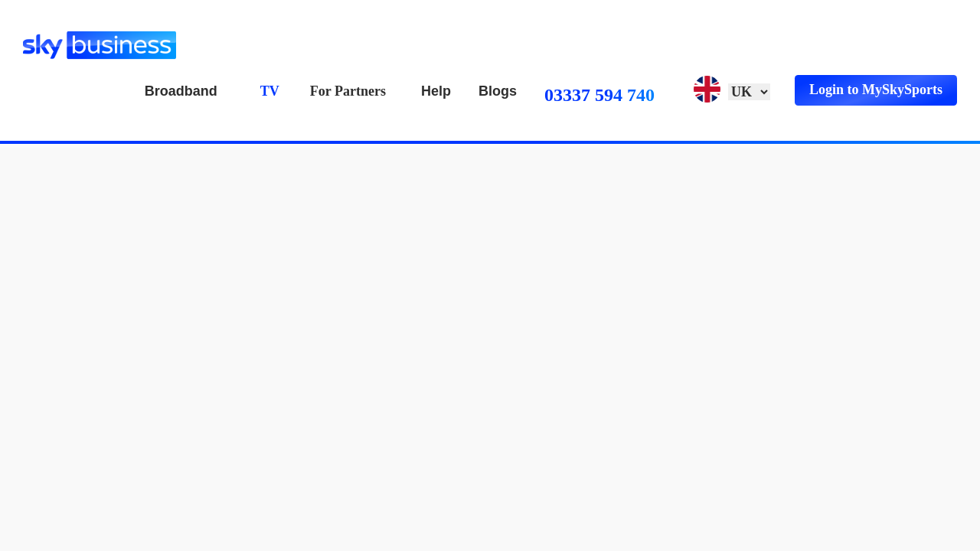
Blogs (498, 91)
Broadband (181, 91)
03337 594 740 (599, 95)
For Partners (348, 91)
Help (436, 91)
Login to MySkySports (876, 90)
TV (270, 91)
